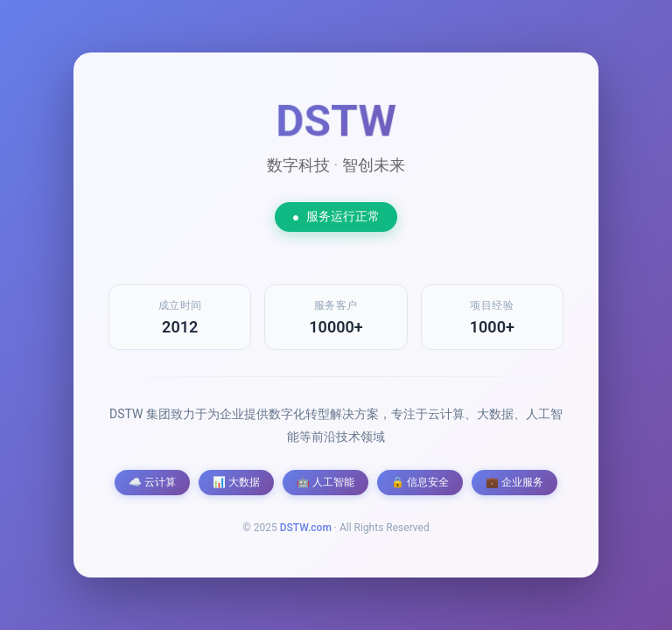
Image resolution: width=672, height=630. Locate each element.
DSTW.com (306, 528)
